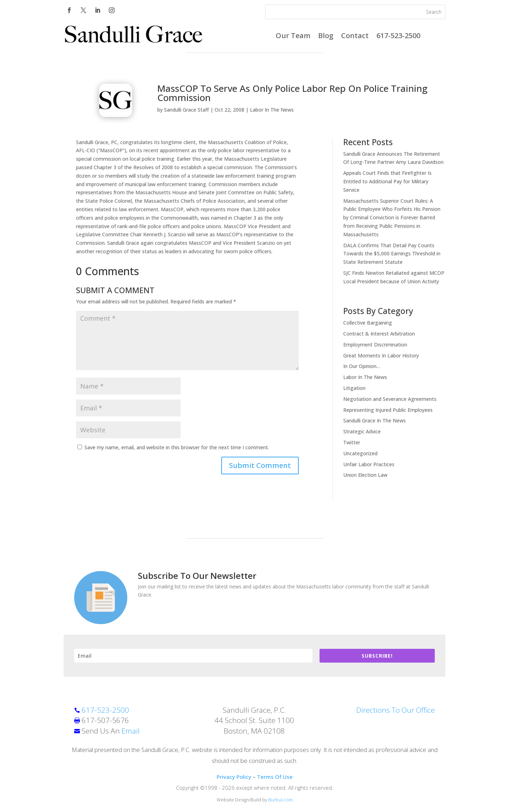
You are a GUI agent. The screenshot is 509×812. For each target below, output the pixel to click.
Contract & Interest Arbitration (379, 334)
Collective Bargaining (368, 323)
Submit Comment (260, 465)
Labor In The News (272, 110)
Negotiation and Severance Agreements (390, 399)
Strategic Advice (362, 431)
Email (131, 731)
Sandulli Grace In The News (375, 420)
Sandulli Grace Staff (186, 110)
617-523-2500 (398, 37)
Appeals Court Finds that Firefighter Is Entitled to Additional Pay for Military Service (387, 181)
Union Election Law (365, 475)
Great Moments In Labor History (381, 355)
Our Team (293, 37)
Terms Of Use (275, 777)
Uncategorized (360, 453)
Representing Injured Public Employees (388, 410)
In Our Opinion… (362, 366)
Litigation (354, 388)
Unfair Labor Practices (369, 464)
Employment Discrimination (375, 345)
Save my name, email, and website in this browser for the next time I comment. (177, 447)
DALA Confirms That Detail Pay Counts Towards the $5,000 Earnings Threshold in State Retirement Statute (392, 254)
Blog (326, 37)
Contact (355, 37)
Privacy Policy (234, 777)
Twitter (352, 442)
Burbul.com (280, 800)
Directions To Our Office (396, 710)
